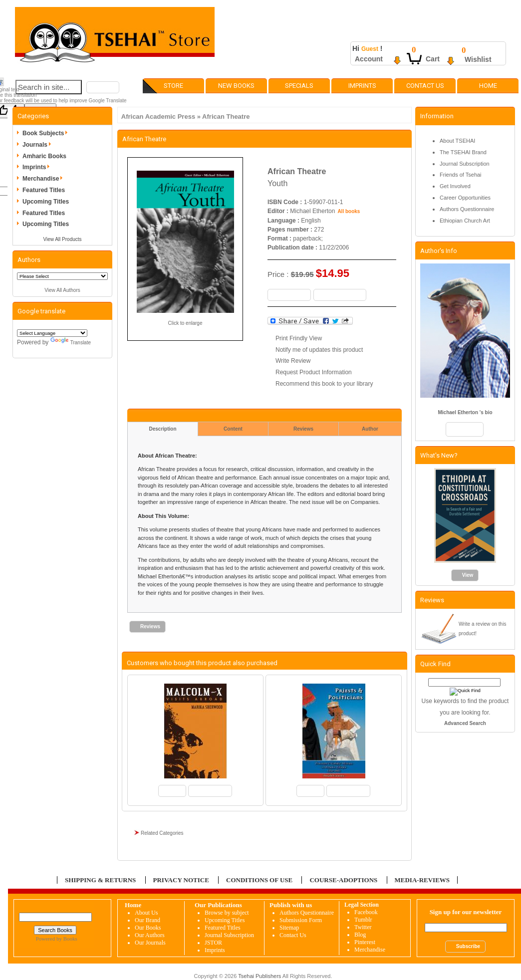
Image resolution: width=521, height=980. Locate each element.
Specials (299, 86)
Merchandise (44, 179)
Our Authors (150, 935)
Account (369, 59)
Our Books (148, 928)
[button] (103, 87)
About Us (146, 913)
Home (488, 86)
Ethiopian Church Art (465, 221)
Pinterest (365, 942)
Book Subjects (47, 133)
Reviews (303, 429)
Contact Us (425, 86)
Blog (360, 935)
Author (370, 429)
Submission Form (301, 920)
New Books (236, 86)
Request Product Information (314, 372)
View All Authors (62, 290)
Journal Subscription (465, 164)
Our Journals (150, 943)
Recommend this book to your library (324, 384)
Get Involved (455, 186)
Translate (71, 343)
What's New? (439, 455)
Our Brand (147, 920)
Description (162, 429)
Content (233, 429)
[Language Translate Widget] (52, 333)
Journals (38, 145)
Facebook (366, 912)
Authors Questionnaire (467, 209)
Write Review (293, 361)
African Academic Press (158, 117)
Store (173, 86)
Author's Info (439, 251)
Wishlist (478, 59)
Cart (433, 59)
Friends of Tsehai (461, 175)
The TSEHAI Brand (463, 152)
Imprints (362, 86)
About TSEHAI (457, 141)
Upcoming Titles (46, 202)
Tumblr (363, 920)
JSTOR (213, 943)
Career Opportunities (465, 198)
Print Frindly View (299, 338)
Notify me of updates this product (319, 350)
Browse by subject (227, 913)
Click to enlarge (185, 323)
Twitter (363, 927)
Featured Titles (44, 190)
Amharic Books (44, 156)
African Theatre (226, 117)
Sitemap (289, 928)
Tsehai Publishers (260, 976)
